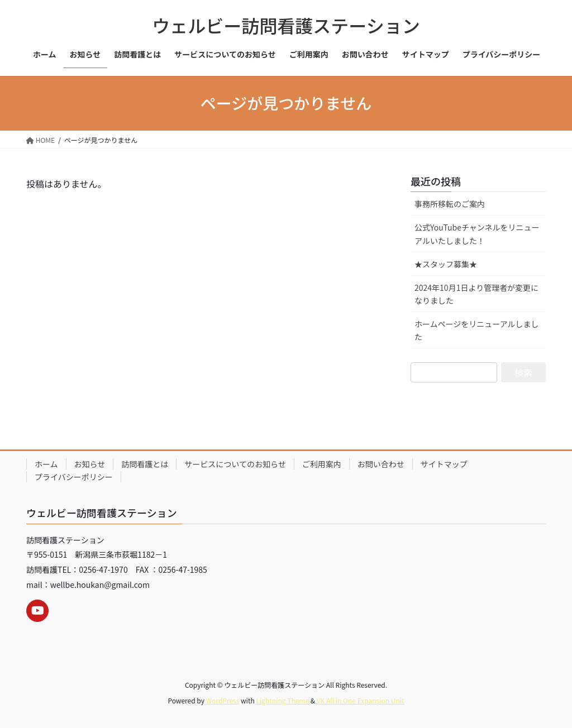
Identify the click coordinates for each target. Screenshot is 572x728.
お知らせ (90, 464)
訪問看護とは (145, 464)
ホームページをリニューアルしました (477, 330)
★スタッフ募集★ (446, 264)
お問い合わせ (381, 464)
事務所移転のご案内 (450, 204)
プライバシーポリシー (74, 477)
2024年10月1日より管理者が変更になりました (476, 294)
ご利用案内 (322, 464)
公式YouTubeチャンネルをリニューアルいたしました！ (477, 234)
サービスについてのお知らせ (235, 464)
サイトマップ (444, 464)
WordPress (223, 700)
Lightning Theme (282, 700)
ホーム (46, 464)
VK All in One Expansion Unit (361, 700)
